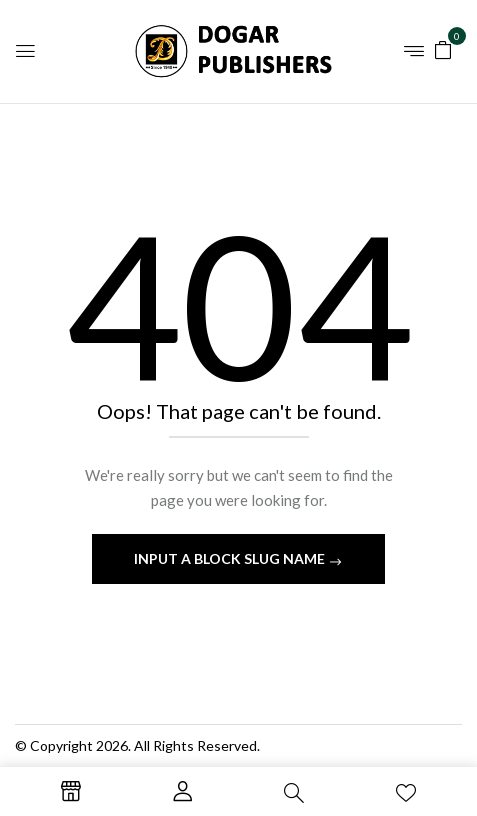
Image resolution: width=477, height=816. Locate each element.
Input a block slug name (231, 558)
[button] (443, 48)
